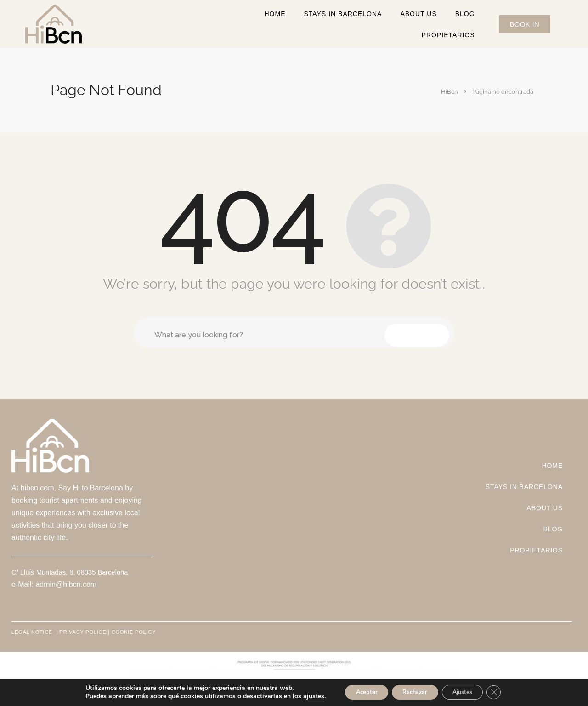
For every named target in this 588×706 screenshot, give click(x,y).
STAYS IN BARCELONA (343, 14)
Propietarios (448, 35)
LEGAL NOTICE (33, 632)
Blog (465, 14)
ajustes (300, 696)
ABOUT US (418, 14)
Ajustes (469, 692)
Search (417, 332)
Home (275, 14)
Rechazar (413, 692)
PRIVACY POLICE (83, 632)
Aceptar (357, 692)
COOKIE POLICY (134, 632)
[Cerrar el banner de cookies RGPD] (506, 692)
